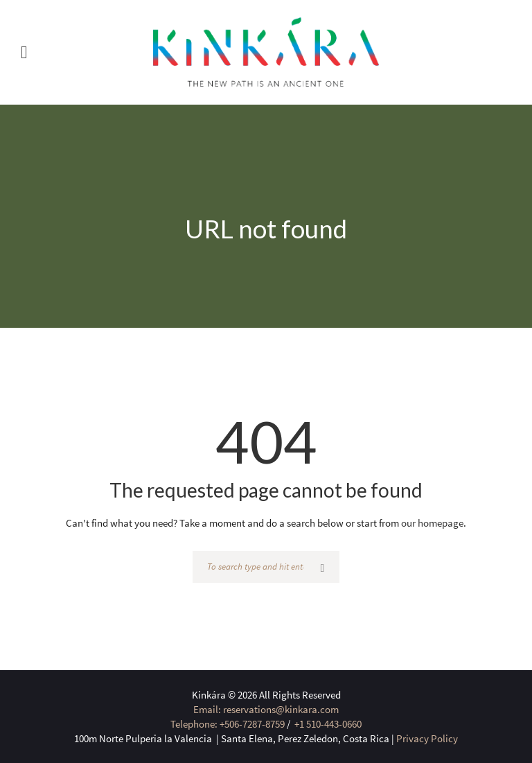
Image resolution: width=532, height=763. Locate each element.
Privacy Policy (427, 738)
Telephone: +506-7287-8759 (228, 724)
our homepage (432, 523)
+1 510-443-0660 (327, 724)
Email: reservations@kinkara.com (266, 709)
